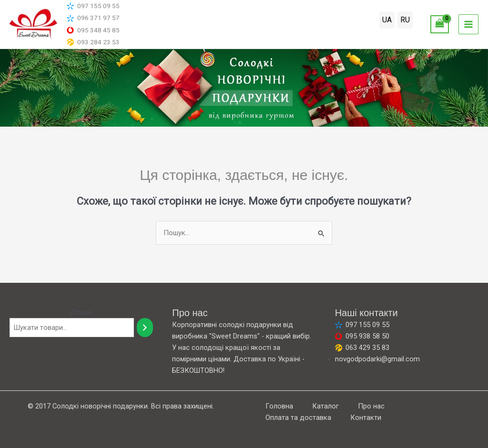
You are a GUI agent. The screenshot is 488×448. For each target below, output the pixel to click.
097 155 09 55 (93, 6)
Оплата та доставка (298, 418)
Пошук (81, 312)
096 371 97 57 (93, 18)
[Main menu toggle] (468, 24)
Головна (279, 406)
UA (387, 20)
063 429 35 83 (362, 348)
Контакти (366, 418)
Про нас (371, 406)
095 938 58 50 (362, 336)
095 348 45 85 (93, 30)
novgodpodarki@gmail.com (377, 359)
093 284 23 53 (93, 42)
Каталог (325, 406)
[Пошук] (145, 328)
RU (405, 20)
